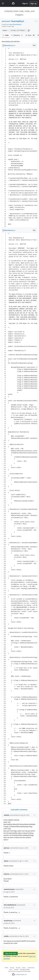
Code (6, 35)
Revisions (17, 35)
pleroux (7, 848)
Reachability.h (18, 21)
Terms (6, 968)
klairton (7, 874)
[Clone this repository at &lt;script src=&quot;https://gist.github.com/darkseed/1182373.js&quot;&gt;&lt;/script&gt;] (18, 30)
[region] (19, 138)
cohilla (6, 936)
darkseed (6, 21)
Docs (11, 970)
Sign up (33, 3)
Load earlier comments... (19, 810)
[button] (29, 30)
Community (31, 968)
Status (24, 968)
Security (18, 968)
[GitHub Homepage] (13, 975)
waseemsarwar (9, 889)
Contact (16, 970)
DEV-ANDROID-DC (10, 905)
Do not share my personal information (20, 971)
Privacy (12, 968)
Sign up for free (11, 953)
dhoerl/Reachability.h (15, 24)
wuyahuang (8, 921)
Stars (30, 35)
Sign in (25, 3)
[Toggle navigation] (3, 3)
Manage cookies (25, 970)
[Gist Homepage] (13, 3)
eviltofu (7, 815)
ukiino (6, 861)
